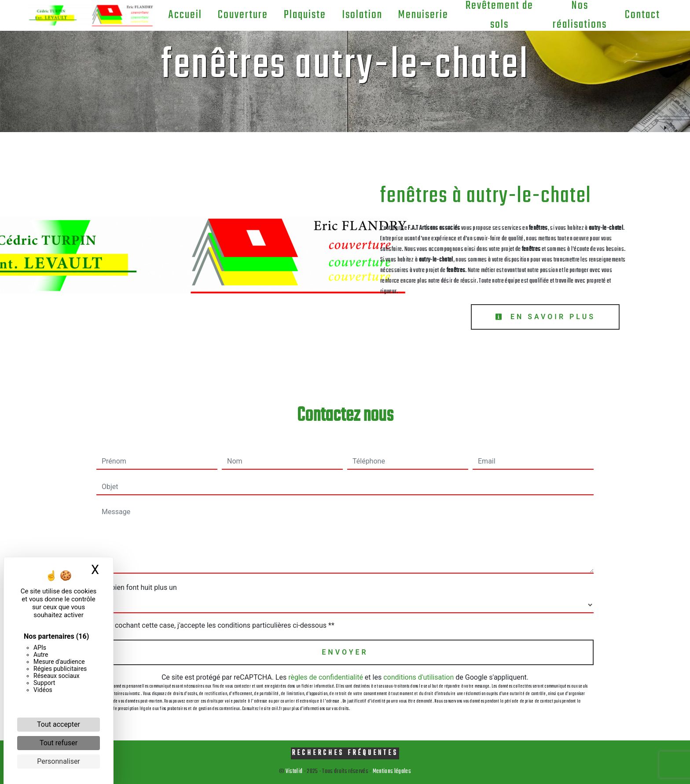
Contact (642, 15)
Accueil (185, 15)
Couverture (243, 15)
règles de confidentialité (326, 677)
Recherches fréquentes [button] (345, 753)
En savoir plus (545, 317)
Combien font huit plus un (137, 587)
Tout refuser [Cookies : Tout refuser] (59, 743)
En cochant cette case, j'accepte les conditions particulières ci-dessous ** (220, 625)
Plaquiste (305, 15)
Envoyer (345, 652)
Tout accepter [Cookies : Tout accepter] (59, 724)
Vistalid (294, 771)
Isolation (362, 15)
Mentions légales (391, 771)
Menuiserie (423, 15)
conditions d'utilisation (418, 677)
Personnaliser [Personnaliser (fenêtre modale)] (59, 761)
